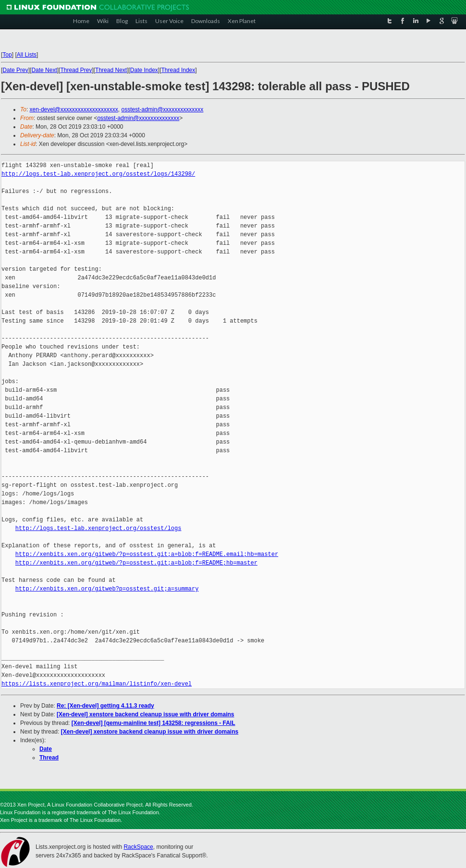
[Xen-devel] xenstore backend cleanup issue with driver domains (145, 714)
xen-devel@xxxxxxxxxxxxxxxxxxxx (74, 109)
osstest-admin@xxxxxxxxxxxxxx (162, 109)
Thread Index (178, 70)
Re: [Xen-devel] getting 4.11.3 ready (105, 706)
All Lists (27, 55)
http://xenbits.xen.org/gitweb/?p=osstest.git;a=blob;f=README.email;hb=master (147, 554)
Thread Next (111, 70)
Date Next (44, 70)
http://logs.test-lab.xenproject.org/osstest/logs (98, 528)
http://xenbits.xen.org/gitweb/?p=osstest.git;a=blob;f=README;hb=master (136, 563)
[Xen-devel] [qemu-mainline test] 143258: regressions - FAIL (153, 723)
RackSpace (138, 847)
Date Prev (15, 70)
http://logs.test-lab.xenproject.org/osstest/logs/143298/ (98, 174)
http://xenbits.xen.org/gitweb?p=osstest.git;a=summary (107, 589)
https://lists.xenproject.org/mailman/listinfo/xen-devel (97, 684)
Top (7, 55)
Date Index (144, 70)
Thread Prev (76, 70)
